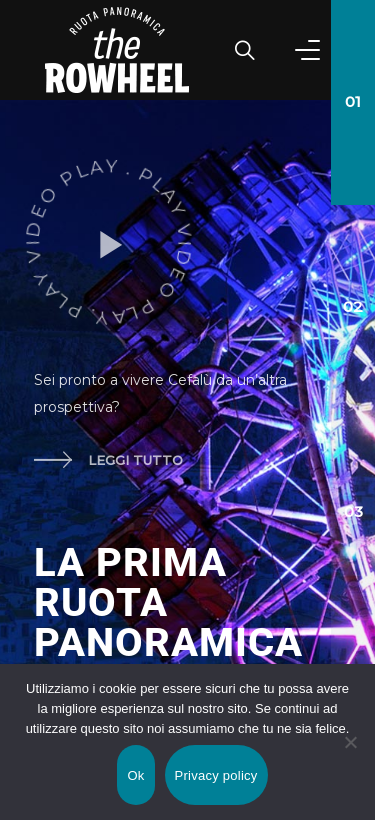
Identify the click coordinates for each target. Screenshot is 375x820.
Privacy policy (216, 775)
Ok (135, 775)
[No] (350, 742)
